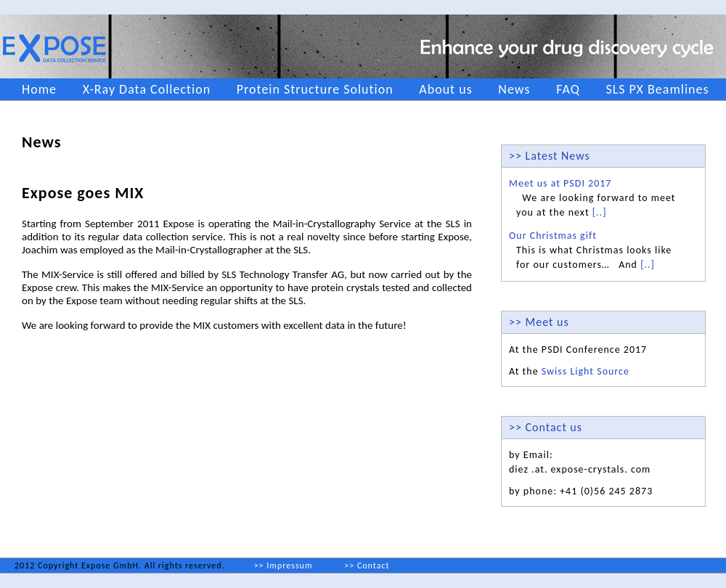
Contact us (554, 427)
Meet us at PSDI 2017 (560, 183)
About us (445, 89)
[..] (600, 212)
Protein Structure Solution (315, 89)
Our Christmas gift (553, 236)
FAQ (568, 89)
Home (39, 89)
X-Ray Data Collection (147, 89)
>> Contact (367, 565)
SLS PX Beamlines (657, 89)
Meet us (547, 322)
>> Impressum (284, 565)
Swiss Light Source (586, 371)
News (514, 89)
